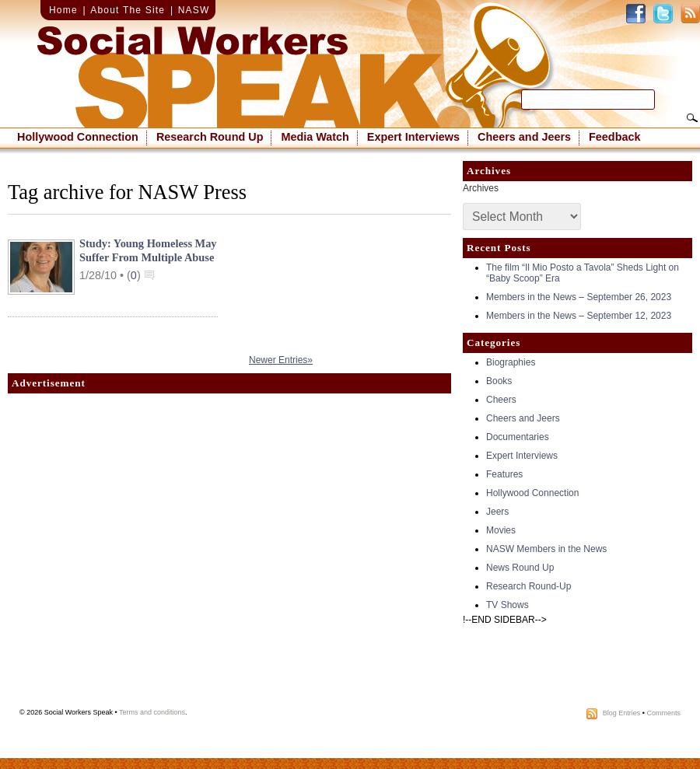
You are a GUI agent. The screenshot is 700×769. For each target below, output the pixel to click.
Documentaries (518, 437)
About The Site (128, 10)
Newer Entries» (281, 360)
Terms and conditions (152, 712)
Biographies (511, 362)
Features (504, 474)
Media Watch (315, 137)
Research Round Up (210, 137)
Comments (663, 713)
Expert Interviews (413, 137)
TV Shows (507, 605)
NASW (194, 10)
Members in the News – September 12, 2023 (579, 316)
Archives (481, 188)
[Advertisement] (146, 555)
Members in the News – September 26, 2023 (579, 297)
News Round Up (520, 568)
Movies (501, 530)
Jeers (497, 512)
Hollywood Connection (78, 137)
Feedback (614, 137)
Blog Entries (622, 713)
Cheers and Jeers (524, 137)
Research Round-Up (528, 586)
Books (499, 381)
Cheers (501, 400)
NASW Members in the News (546, 549)
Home (63, 10)
